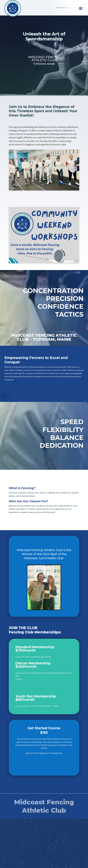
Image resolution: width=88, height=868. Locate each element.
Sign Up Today (44, 49)
